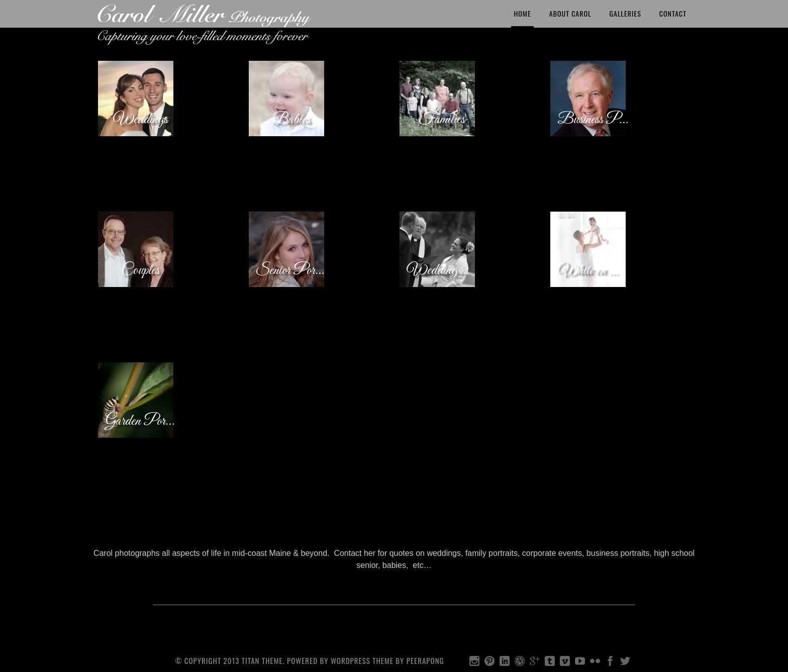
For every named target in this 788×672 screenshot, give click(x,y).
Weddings (140, 120)
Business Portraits (594, 120)
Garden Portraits (141, 421)
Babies (291, 120)
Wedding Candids (443, 270)
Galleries (625, 13)
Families (442, 120)
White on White (594, 270)
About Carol (570, 13)
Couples (140, 270)
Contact (673, 13)
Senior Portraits (292, 270)
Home (522, 13)
